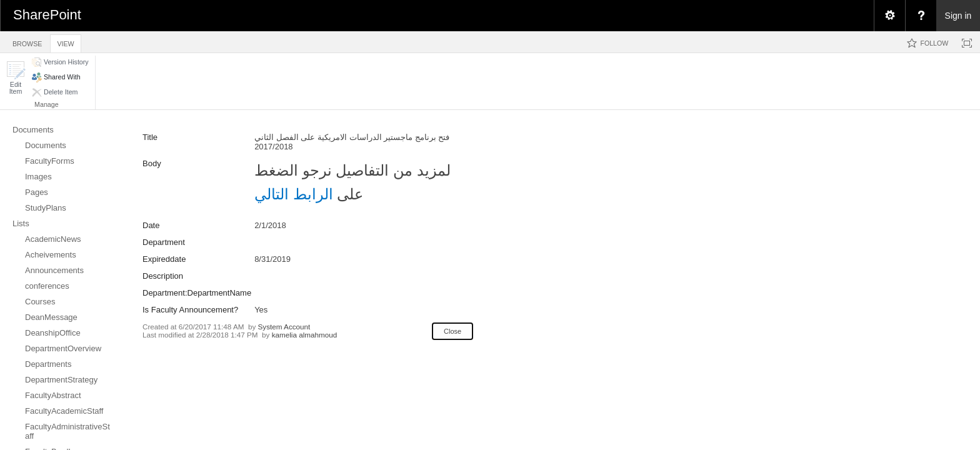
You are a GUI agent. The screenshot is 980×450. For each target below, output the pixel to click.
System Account (284, 327)
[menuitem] (889, 16)
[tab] (27, 42)
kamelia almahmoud (305, 335)
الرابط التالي (294, 194)
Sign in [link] (958, 16)
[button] (16, 78)
